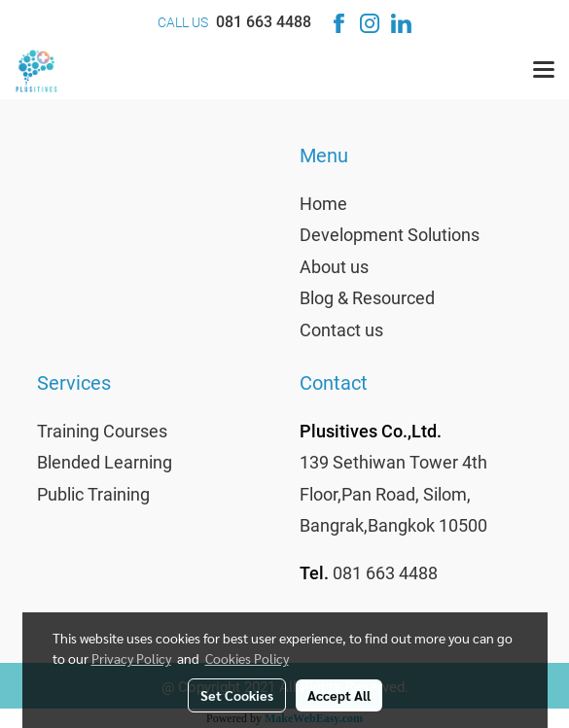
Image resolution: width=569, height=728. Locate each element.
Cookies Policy (247, 658)
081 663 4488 (264, 22)
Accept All (339, 695)
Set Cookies (237, 695)
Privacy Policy (131, 658)
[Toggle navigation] (544, 71)
